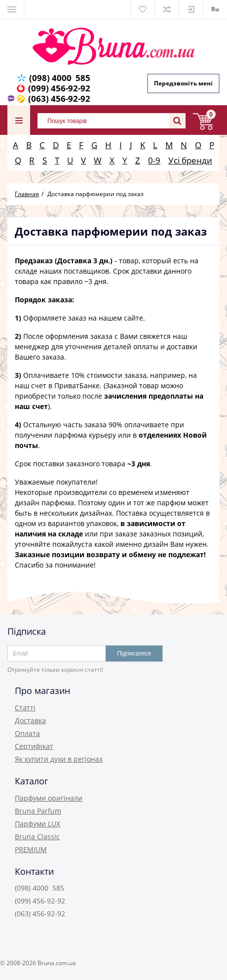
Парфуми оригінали (49, 798)
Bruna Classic (37, 837)
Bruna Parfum (38, 811)
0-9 (154, 160)
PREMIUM (31, 849)
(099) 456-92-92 (59, 88)
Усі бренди (190, 160)
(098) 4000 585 (60, 78)
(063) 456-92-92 (59, 99)
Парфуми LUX (38, 824)
